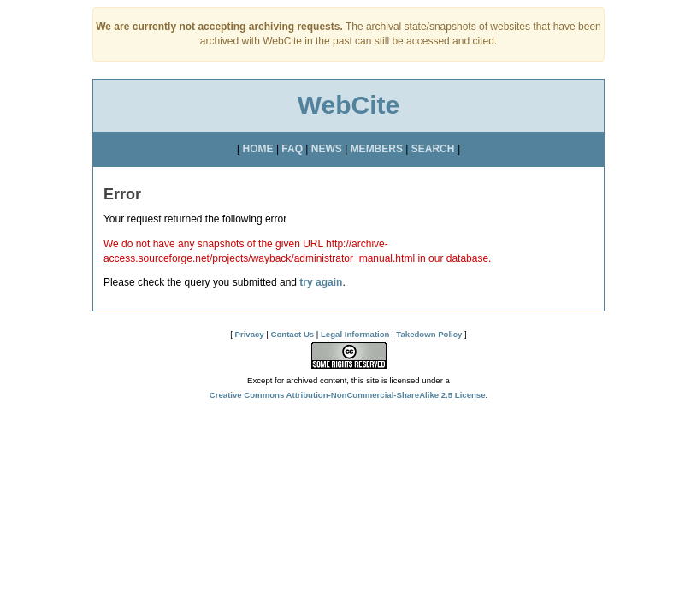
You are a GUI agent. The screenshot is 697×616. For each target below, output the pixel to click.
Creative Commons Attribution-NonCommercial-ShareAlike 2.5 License (348, 395)
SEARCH (433, 149)
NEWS (327, 149)
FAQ (292, 149)
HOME (258, 149)
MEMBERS (377, 149)
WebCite (348, 105)
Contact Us (293, 334)
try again (321, 282)
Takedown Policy (429, 334)
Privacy (250, 334)
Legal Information (355, 334)
